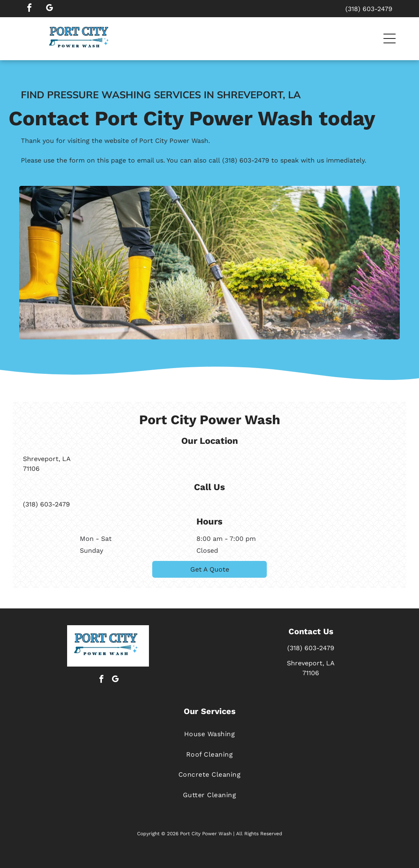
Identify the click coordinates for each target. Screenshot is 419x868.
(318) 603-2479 (246, 167)
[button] (390, 38)
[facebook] (29, 9)
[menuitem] (210, 734)
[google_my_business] (50, 9)
